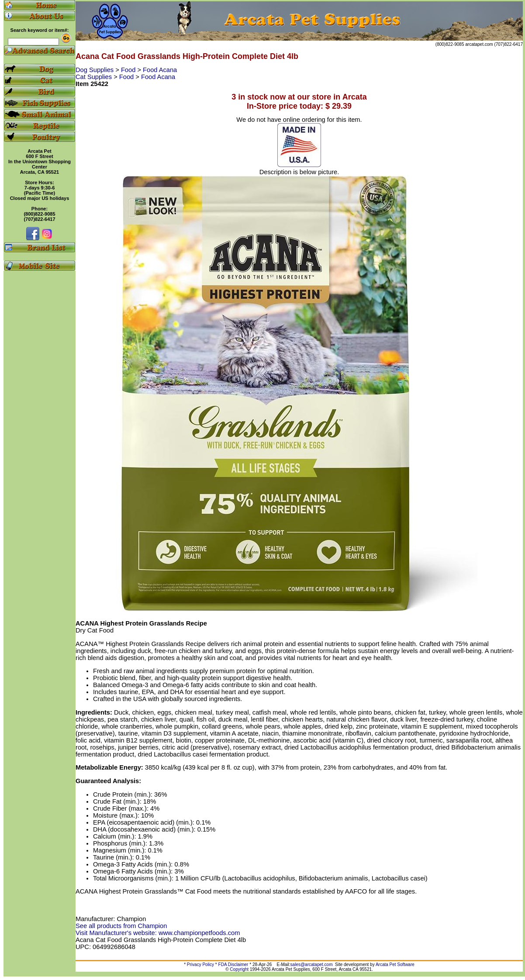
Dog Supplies (95, 70)
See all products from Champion (121, 926)
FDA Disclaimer (233, 965)
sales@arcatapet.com (312, 965)
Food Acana (160, 70)
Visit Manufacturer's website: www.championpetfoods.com (158, 933)
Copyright (239, 969)
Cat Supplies (95, 77)
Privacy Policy (200, 965)
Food (129, 70)
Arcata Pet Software (395, 965)
